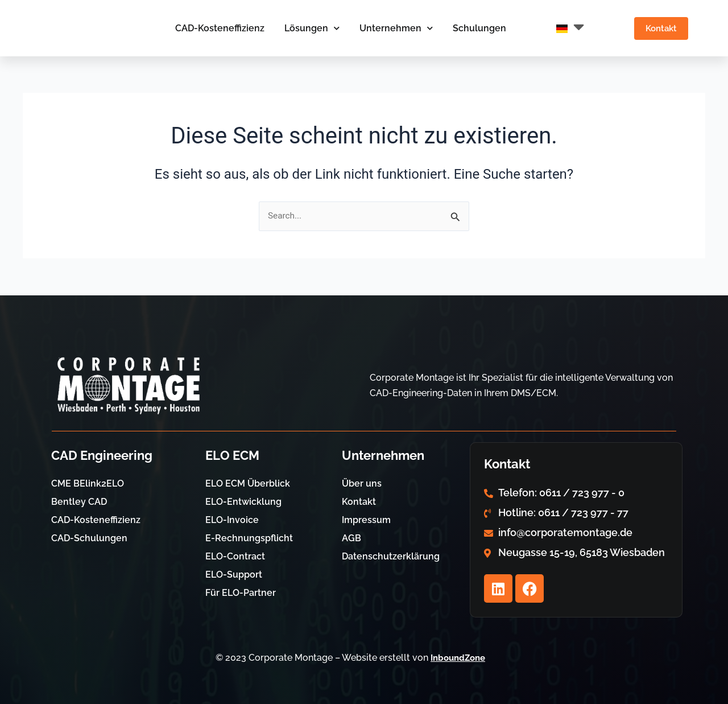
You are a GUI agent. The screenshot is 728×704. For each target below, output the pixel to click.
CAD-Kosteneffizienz (215, 28)
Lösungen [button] (307, 28)
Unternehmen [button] (391, 28)
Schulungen (474, 28)
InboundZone (458, 658)
